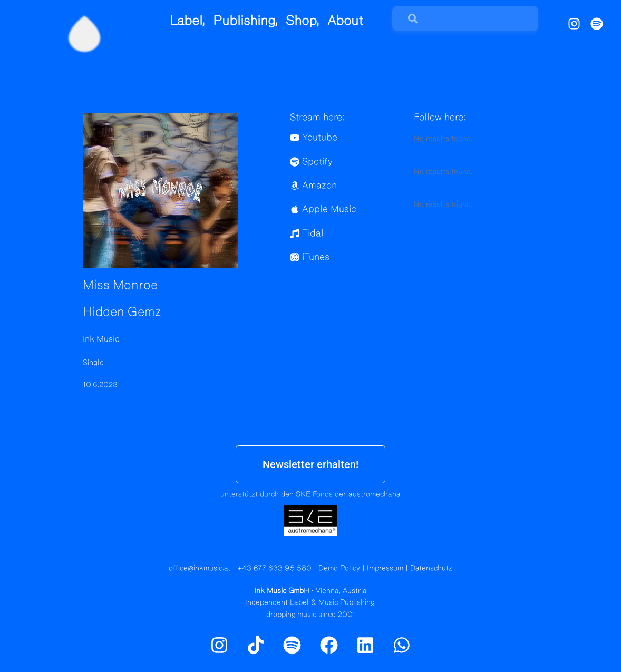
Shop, (303, 21)
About (345, 21)
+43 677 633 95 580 (274, 568)
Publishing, (245, 21)
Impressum (385, 568)
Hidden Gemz (122, 312)
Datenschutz (431, 568)
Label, (187, 21)
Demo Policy (339, 568)
